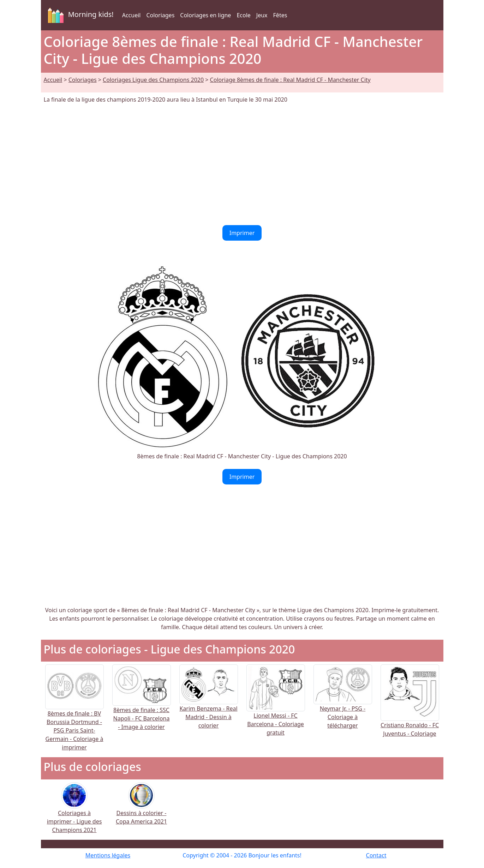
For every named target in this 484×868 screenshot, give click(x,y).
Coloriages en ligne (205, 15)
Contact (376, 855)
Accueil (132, 15)
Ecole (243, 15)
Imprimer (242, 233)
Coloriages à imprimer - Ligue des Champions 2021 (74, 812)
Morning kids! (79, 15)
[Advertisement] (242, 164)
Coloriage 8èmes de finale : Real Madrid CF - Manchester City (290, 80)
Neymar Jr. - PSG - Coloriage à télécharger (343, 705)
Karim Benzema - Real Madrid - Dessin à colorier (209, 705)
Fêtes (280, 15)
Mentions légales (108, 855)
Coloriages (160, 15)
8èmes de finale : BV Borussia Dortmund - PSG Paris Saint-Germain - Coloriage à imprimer (74, 717)
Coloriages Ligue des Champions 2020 (153, 80)
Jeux (262, 15)
